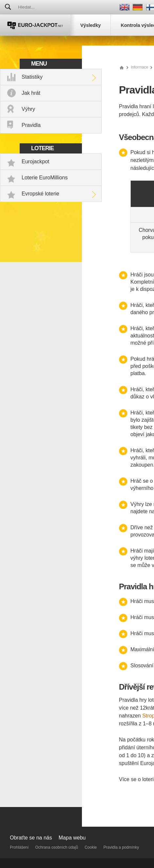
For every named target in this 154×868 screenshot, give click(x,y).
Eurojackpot (36, 161)
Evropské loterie (40, 194)
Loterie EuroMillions (45, 178)
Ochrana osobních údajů (57, 847)
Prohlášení (19, 847)
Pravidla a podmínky (121, 847)
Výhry (28, 109)
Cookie (91, 847)
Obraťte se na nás (31, 838)
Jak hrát (31, 93)
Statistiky (32, 77)
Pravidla (31, 125)
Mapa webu (72, 838)
